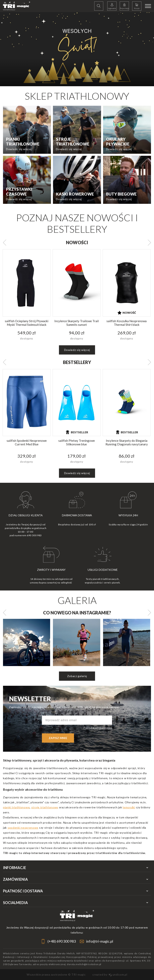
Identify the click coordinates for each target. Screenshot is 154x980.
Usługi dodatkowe (103, 570)
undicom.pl (118, 974)
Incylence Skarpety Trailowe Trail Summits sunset (76, 323)
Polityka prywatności (98, 728)
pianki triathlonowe (16, 807)
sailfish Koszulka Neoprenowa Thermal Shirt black (127, 323)
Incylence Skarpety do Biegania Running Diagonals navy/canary (127, 442)
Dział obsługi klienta (26, 515)
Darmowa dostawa (77, 515)
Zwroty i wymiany (51, 570)
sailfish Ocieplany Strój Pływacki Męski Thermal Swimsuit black (27, 323)
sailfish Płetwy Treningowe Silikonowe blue (77, 442)
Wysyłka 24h (128, 515)
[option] (77, 49)
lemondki (129, 807)
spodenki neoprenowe (23, 828)
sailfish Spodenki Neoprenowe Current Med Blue (27, 442)
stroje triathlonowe (45, 807)
